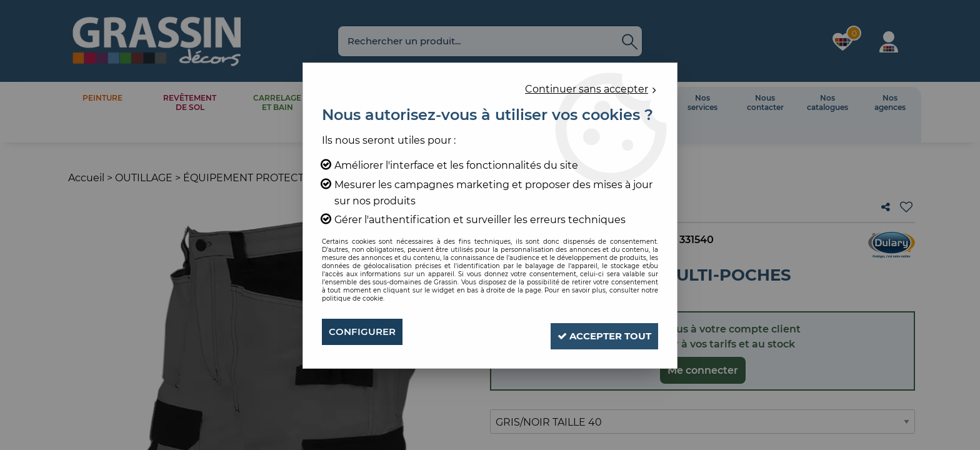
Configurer (364, 332)
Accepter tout (597, 332)
